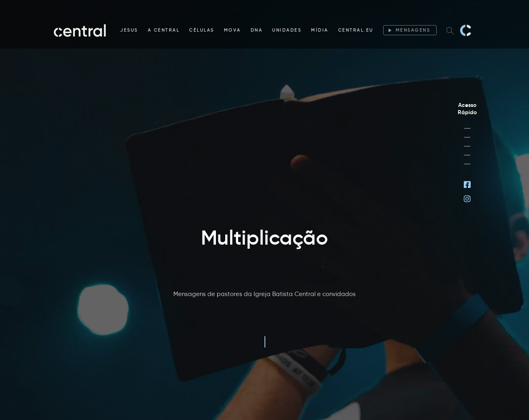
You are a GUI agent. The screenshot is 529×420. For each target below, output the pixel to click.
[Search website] (450, 30)
